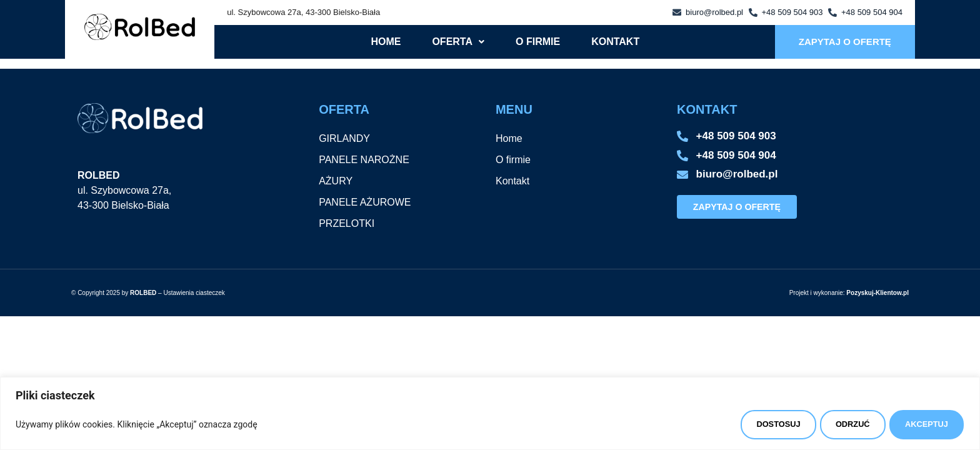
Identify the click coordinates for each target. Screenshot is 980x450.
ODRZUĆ (830, 421)
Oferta (458, 42)
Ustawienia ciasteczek (194, 293)
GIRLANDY (344, 138)
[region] (490, 410)
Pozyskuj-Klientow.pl (877, 293)
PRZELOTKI (347, 223)
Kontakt (615, 42)
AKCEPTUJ (920, 421)
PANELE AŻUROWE (365, 202)
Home (386, 42)
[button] (458, 42)
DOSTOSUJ (740, 421)
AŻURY (336, 181)
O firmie (538, 42)
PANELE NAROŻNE (364, 160)
